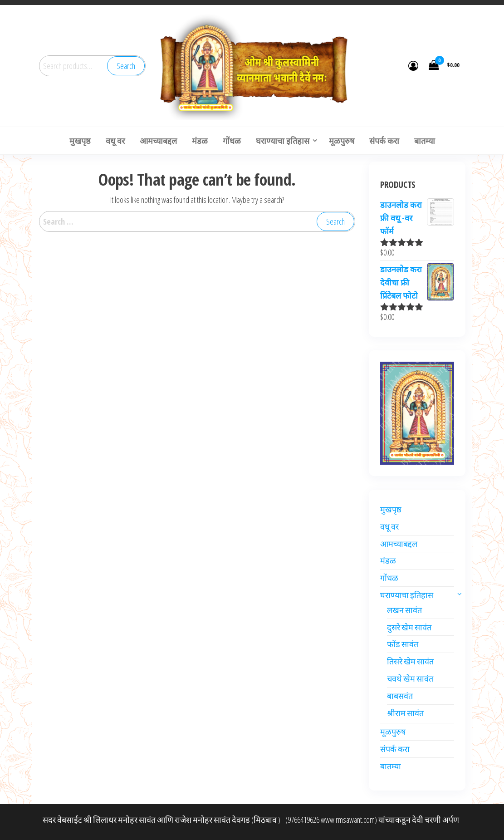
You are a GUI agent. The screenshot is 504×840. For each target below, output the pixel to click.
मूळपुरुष (393, 732)
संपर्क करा (395, 749)
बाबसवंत (400, 696)
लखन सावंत (404, 610)
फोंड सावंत (403, 644)
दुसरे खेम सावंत (409, 627)
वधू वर (389, 526)
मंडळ (388, 560)
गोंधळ (389, 578)
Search (126, 66)
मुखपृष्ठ (391, 509)
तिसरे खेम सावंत (410, 661)
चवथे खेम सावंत (410, 678)
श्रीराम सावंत (405, 713)
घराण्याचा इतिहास (407, 595)
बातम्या (391, 766)
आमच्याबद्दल (399, 544)
